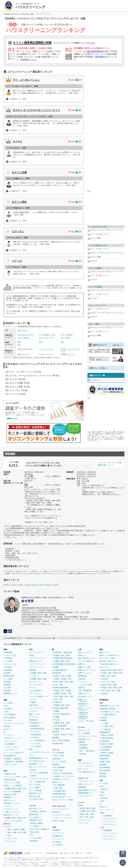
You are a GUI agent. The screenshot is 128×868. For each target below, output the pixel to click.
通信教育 (56, 732)
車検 (31, 749)
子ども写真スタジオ (37, 761)
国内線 (33, 823)
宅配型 (33, 702)
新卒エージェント (85, 709)
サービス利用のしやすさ (47, 335)
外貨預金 (7, 726)
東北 (9, 829)
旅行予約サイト (35, 809)
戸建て (18, 777)
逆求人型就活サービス (87, 658)
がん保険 (7, 688)
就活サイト (82, 655)
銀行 (7, 712)
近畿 (62, 342)
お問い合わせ (64, 853)
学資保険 (7, 691)
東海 (41, 342)
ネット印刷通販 (84, 733)
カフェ (32, 755)
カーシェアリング (36, 708)
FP (55, 767)
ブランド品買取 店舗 (37, 782)
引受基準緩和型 (107, 738)
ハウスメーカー (11, 838)
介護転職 (81, 679)
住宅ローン (8, 729)
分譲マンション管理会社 (13, 786)
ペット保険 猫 (105, 729)
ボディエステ (83, 769)
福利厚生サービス (36, 793)
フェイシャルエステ (86, 766)
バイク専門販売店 (38, 741)
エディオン (18, 231)
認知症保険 (104, 759)
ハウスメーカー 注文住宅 (13, 821)
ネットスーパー (35, 682)
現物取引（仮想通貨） (14, 759)
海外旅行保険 (9, 676)
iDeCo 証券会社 (10, 718)
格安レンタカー (35, 714)
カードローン (9, 735)
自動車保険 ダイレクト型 (109, 706)
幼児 (56, 756)
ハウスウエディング (86, 781)
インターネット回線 (107, 682)
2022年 (27, 585)
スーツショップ (58, 839)
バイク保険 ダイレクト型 (109, 712)
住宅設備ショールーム (12, 803)
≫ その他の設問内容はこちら (15, 560)
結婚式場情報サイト (86, 793)
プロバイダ (104, 667)
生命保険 (7, 682)
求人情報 (89, 853)
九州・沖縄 (58, 685)
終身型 (104, 735)
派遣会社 (81, 688)
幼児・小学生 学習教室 (61, 741)
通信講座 (56, 764)
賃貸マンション (10, 800)
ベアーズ (17, 261)
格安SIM (104, 664)
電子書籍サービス (36, 764)
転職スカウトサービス (87, 670)
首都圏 (8, 789)
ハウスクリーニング (37, 664)
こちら (92, 43)
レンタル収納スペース (39, 696)
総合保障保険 (105, 767)
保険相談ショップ (10, 693)
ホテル (32, 835)
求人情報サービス (85, 696)
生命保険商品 (105, 741)
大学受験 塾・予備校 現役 (62, 652)
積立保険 (103, 776)
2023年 (20, 585)
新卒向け (83, 754)
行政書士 (57, 776)
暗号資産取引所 (10, 756)
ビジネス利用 (36, 838)
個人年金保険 (105, 770)
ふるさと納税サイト (37, 691)
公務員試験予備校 (59, 794)
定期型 (111, 735)
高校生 (56, 735)
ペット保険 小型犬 (107, 726)
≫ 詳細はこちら (10, 537)
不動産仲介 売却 (10, 774)
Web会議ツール (84, 739)
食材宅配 (32, 670)
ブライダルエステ (85, 763)
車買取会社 (33, 720)
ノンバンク (17, 738)
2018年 (55, 585)
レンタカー (33, 711)
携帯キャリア (105, 652)
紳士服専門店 (57, 836)
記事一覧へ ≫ (117, 345)
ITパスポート (66, 779)
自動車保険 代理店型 (107, 709)
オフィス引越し (35, 785)
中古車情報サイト (36, 723)
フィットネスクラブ (60, 809)
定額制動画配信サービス (38, 758)
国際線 (40, 823)
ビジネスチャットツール (87, 736)
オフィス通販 (34, 788)
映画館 (81, 805)
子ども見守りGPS (36, 799)
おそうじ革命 (19, 202)
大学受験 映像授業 (59, 670)
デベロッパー (10, 841)
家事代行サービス (36, 661)
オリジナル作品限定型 (39, 773)
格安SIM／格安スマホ (108, 661)
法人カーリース (84, 730)
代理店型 (9, 658)
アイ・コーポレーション (26, 80)
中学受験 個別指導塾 (60, 708)
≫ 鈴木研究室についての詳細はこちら (36, 624)
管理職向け (84, 748)
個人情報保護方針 (52, 853)
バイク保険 (8, 661)
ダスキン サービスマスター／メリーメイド (36, 110)
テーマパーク (83, 823)
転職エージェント (85, 673)
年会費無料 (10, 744)
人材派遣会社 (83, 718)
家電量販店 (56, 830)
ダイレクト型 (10, 655)
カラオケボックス (85, 820)
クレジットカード (10, 741)
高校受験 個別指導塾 (60, 688)
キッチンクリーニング (46, 349)
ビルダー (9, 827)
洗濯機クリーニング (67, 354)
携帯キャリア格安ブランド (110, 655)
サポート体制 (65, 338)
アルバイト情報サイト (87, 661)
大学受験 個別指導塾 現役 (62, 658)
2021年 (34, 585)
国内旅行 (34, 811)
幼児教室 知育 (58, 743)
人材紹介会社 (83, 713)
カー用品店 (56, 842)
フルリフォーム (11, 809)
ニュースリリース (38, 853)
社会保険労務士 (67, 773)
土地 (24, 777)
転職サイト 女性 (84, 667)
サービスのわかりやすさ (26, 335)
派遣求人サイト (84, 693)
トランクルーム (35, 693)
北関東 (15, 829)
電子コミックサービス (38, 767)
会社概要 (27, 853)
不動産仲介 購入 (10, 780)
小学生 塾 (56, 720)
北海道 (56, 676)
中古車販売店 (34, 726)
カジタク (18, 141)
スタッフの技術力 (23, 338)
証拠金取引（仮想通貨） (15, 762)
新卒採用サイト (84, 705)
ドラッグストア (58, 833)
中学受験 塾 (57, 702)
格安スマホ (114, 664)
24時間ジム (57, 812)
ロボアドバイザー (10, 764)
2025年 (6, 585)
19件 (79, 110)
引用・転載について (77, 853)
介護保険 (103, 764)
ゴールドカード (11, 750)
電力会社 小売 (34, 796)
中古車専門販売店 (38, 729)
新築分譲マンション (11, 815)
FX (5, 732)
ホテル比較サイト (36, 817)
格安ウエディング (85, 784)
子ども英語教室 (58, 753)
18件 (79, 80)
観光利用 (34, 841)
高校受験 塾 (57, 673)
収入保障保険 (106, 747)
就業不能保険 (105, 756)
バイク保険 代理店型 (107, 715)
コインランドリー (36, 667)
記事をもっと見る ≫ (98, 368)
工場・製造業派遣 (85, 691)
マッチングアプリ (85, 796)
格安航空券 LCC (35, 820)
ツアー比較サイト (36, 826)
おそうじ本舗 (19, 172)
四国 (103, 676)
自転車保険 (8, 670)
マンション (10, 777)
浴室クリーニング (23, 354)
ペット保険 (8, 679)
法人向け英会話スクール (62, 797)
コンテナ (34, 699)
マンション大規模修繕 (12, 791)
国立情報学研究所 (95, 51)
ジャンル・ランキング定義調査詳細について (109, 464)
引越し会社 (33, 705)
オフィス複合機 (35, 790)
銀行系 (8, 738)
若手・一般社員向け (87, 751)
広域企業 (105, 679)
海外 (38, 832)
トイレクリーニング (46, 354)
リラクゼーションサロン (62, 815)
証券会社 (9, 709)
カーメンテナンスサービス (39, 752)
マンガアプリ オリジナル (39, 779)
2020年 (41, 585)
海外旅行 (43, 811)
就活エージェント (85, 652)
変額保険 (103, 773)
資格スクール (57, 782)
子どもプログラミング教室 (63, 800)
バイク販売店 (34, 738)
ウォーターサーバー (37, 652)
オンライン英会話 (59, 762)
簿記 (61, 770)
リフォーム (8, 806)
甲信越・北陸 (66, 679)
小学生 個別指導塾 (59, 726)
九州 (19, 345)
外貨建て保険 (105, 762)
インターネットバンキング (14, 723)
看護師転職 (82, 676)
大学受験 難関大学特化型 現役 (64, 664)
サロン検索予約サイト (87, 772)
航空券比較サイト (36, 814)
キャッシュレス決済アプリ (14, 753)
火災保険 (7, 673)
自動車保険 (8, 652)
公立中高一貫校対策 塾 (61, 714)
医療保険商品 (105, 732)
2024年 (13, 585)
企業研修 (81, 742)
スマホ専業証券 (10, 715)
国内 (32, 832)
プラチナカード (109, 824)
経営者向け (84, 745)
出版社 (33, 776)
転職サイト (82, 664)
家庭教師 (56, 738)
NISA (6, 706)
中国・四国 (22, 832)
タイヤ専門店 (57, 845)
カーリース (33, 717)
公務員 (56, 779)
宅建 (56, 770)
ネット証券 (8, 703)
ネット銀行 (8, 720)
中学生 (63, 735)
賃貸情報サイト (10, 797)
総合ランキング (23, 330)
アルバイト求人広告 (86, 721)
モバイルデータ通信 (107, 658)
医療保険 (7, 685)
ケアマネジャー (69, 776)
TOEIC (57, 773)
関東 (19, 342)
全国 (92, 817)
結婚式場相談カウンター (87, 790)
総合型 (33, 770)
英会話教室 (56, 759)
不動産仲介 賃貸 (10, 794)
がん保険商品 (105, 750)
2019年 (48, 585)
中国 (120, 673)
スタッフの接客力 (67, 335)
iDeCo (102, 795)
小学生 (70, 735)
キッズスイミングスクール (62, 818)
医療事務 (61, 767)
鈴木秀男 (99, 57)
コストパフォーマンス (46, 338)
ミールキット (34, 676)
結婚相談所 (82, 787)
